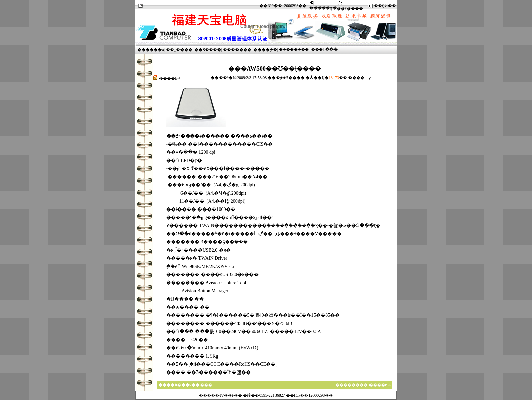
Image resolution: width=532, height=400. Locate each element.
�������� (294, 50)
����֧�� (265, 50)
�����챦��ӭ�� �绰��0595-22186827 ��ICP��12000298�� (266, 395)
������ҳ (151, 50)
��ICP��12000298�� (283, 6)
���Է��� (325, 50)
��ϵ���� (350, 8)
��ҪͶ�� (385, 6)
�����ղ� (323, 8)
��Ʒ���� (208, 50)
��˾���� (179, 50)
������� (237, 50)
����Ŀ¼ (170, 78)
